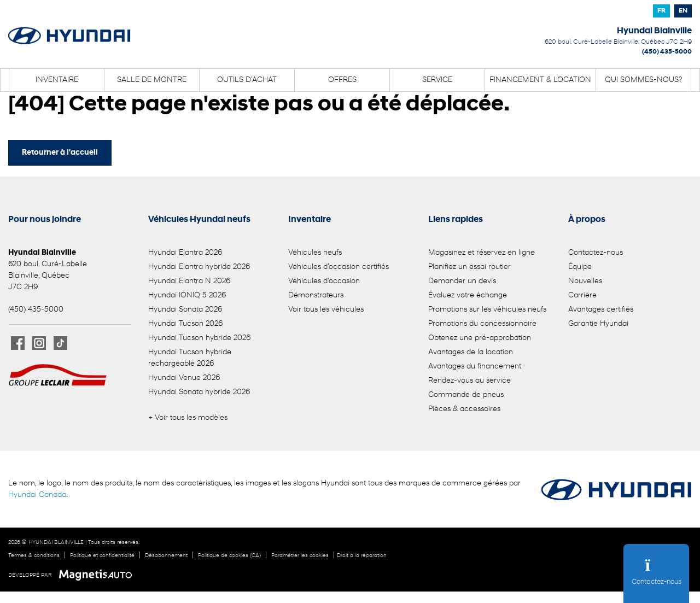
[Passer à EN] (683, 11)
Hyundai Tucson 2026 (185, 324)
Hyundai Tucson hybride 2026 (199, 338)
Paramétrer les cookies (300, 556)
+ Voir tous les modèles (188, 418)
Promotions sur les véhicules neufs (487, 310)
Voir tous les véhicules (326, 310)
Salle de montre (152, 80)
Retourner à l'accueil (60, 153)
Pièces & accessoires (464, 409)
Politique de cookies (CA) (229, 556)
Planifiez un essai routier (469, 267)
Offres (342, 80)
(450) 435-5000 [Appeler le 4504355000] (667, 52)
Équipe (580, 267)
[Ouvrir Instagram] (39, 343)
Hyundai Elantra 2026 (185, 253)
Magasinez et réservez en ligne (482, 253)
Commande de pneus (466, 395)
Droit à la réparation (362, 556)
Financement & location (540, 80)
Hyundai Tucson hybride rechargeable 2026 (190, 358)
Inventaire (57, 80)
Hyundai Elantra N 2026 (189, 281)
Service (437, 80)
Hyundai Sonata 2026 (185, 310)
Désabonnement (166, 556)
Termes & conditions (34, 556)
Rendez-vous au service (469, 381)
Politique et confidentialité (102, 556)
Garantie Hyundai (598, 324)
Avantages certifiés (601, 310)
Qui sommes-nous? (643, 80)
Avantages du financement (475, 367)
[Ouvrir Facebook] (18, 343)
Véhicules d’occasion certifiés (339, 267)
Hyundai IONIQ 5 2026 (187, 295)
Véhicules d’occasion (324, 281)
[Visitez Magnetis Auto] (98, 575)
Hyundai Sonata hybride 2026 (199, 392)
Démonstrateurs (316, 295)
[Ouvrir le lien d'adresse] (618, 42)
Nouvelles (585, 281)
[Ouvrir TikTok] (60, 343)
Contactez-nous (596, 253)
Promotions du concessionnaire (482, 324)
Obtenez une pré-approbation (480, 338)
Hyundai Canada (37, 495)
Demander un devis (462, 281)
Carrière (582, 295)
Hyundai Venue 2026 (184, 378)
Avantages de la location (471, 352)
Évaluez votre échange (468, 295)
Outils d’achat (247, 80)
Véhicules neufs (315, 253)
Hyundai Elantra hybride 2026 (199, 267)
